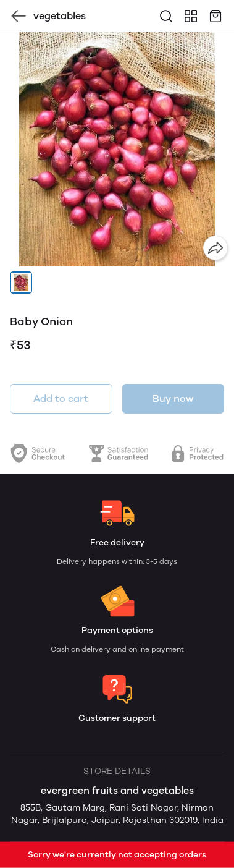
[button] (21, 283)
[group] (117, 149)
